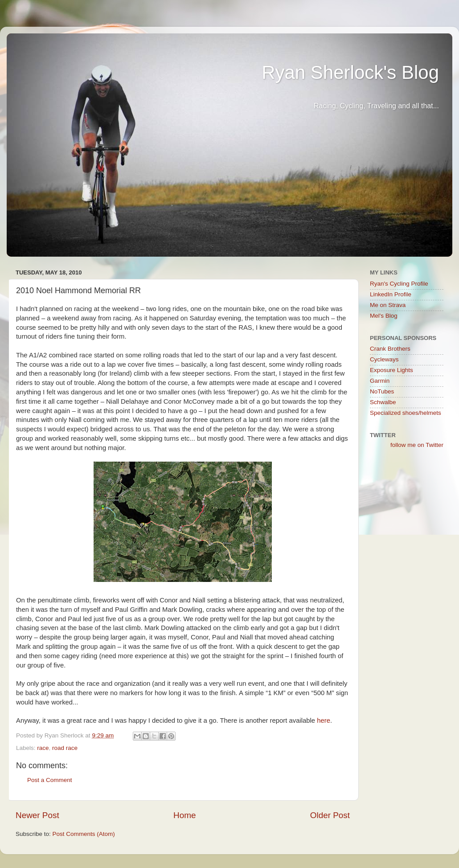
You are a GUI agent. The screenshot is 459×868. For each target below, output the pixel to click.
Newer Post (37, 815)
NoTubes (382, 391)
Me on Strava (388, 305)
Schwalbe (383, 402)
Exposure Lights (391, 370)
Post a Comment (50, 780)
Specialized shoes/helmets (406, 413)
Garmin (380, 381)
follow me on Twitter (417, 445)
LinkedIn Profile (391, 294)
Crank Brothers (390, 349)
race (43, 748)
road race (65, 748)
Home (184, 815)
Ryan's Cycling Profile (399, 284)
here (324, 721)
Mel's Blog (384, 316)
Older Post (330, 815)
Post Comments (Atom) (84, 834)
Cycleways (384, 359)
